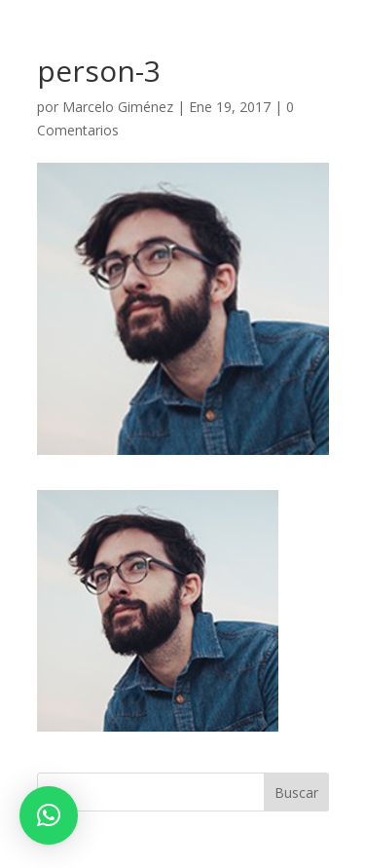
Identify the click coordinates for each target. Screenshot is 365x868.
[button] (49, 815)
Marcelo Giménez (118, 107)
